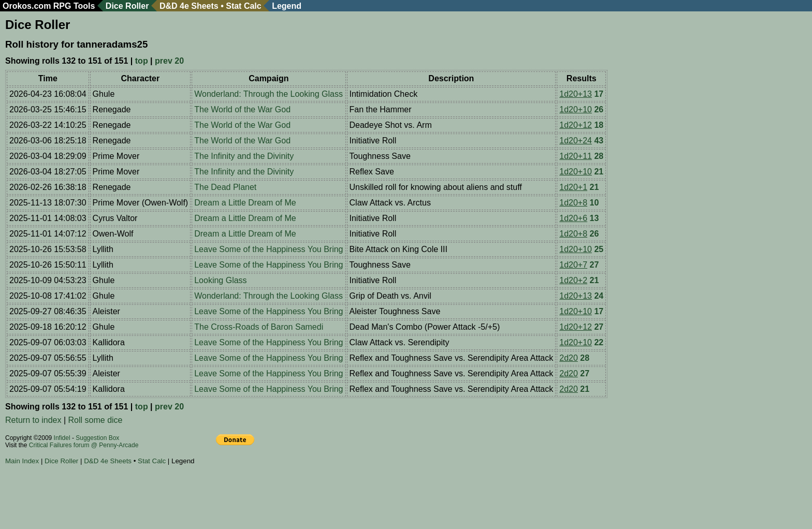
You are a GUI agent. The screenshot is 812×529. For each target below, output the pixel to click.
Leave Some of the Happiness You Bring (269, 249)
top (142, 61)
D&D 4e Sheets (189, 6)
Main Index (22, 461)
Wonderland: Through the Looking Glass (269, 94)
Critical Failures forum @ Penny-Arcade (84, 445)
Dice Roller (127, 6)
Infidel (62, 438)
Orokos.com (27, 6)
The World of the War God (242, 109)
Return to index (33, 420)
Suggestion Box (97, 438)
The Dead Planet (225, 187)
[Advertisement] (194, 498)
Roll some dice (96, 420)
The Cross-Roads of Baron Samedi (259, 327)
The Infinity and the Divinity (244, 156)
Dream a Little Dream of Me (245, 203)
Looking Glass (220, 280)
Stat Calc (243, 6)
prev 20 (169, 61)
